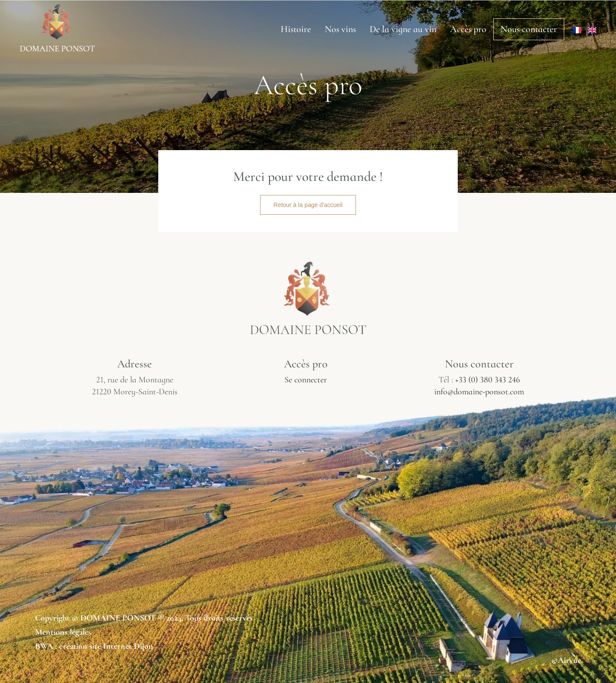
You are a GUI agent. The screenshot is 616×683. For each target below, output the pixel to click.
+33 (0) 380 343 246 (488, 380)
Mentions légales (63, 632)
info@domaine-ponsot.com (479, 392)
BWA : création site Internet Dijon (94, 646)
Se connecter (306, 380)
